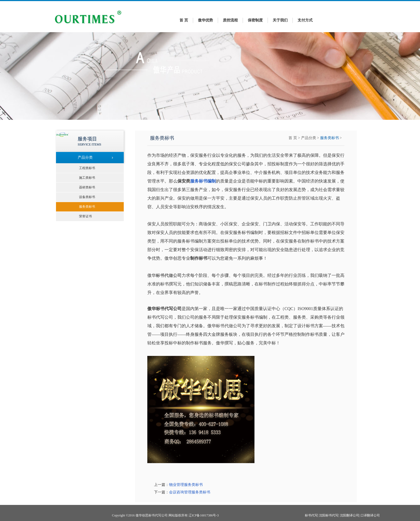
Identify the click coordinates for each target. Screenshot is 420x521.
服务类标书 (329, 138)
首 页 (184, 20)
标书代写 (311, 515)
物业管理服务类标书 (186, 485)
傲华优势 (205, 20)
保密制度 (255, 20)
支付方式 (305, 20)
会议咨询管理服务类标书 (190, 492)
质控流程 (230, 20)
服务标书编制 (203, 181)
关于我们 (280, 20)
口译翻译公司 (370, 515)
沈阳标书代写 (329, 515)
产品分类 (309, 138)
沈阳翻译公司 (350, 515)
